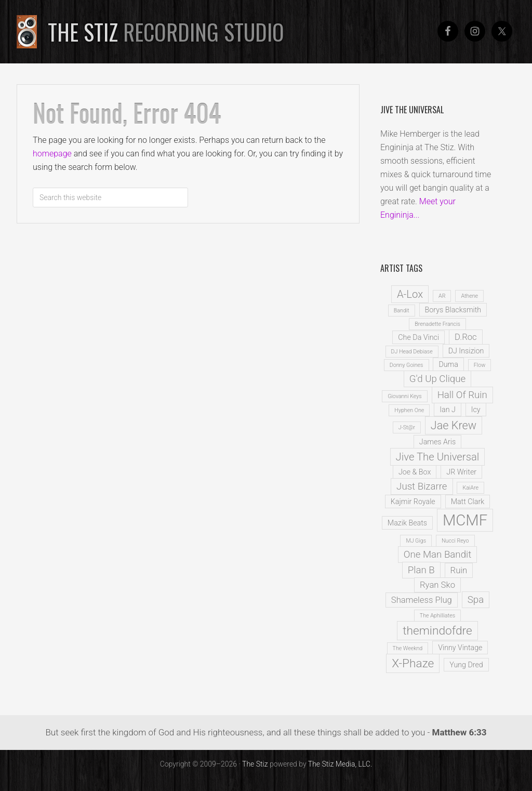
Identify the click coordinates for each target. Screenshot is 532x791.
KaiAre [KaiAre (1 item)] (470, 488)
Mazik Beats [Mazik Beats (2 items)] (407, 523)
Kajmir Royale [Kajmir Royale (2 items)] (413, 502)
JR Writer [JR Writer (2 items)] (461, 472)
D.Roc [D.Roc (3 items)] (466, 337)
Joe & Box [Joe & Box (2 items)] (415, 472)
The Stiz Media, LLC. (340, 764)
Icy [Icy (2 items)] (476, 410)
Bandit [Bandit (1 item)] (402, 311)
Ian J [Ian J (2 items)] (448, 410)
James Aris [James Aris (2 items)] (437, 442)
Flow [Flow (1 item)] (480, 365)
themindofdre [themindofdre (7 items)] (437, 631)
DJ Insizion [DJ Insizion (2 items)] (466, 351)
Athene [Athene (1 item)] (469, 296)
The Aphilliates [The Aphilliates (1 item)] (437, 616)
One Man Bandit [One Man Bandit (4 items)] (437, 555)
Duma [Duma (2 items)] (448, 364)
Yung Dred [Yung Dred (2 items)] (466, 665)
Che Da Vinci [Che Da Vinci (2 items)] (418, 337)
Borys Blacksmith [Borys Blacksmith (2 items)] (453, 310)
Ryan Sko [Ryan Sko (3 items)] (437, 585)
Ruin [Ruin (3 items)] (459, 570)
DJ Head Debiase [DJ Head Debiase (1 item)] (412, 352)
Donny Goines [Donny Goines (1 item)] (407, 365)
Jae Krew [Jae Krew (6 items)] (454, 425)
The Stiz (166, 32)
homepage (52, 154)
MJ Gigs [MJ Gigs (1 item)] (416, 541)
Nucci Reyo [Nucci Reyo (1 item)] (455, 541)
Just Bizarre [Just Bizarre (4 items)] (422, 486)
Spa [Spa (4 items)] (476, 600)
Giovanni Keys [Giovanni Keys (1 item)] (405, 396)
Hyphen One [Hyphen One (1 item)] (409, 410)
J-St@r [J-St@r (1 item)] (407, 427)
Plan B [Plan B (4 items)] (421, 570)
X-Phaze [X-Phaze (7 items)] (413, 663)
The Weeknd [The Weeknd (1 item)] (408, 648)
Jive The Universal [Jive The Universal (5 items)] (438, 457)
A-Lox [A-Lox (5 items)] (410, 294)
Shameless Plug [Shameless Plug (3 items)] (422, 600)
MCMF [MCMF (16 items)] (465, 520)
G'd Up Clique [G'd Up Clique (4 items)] (437, 379)
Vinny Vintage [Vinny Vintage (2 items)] (460, 648)
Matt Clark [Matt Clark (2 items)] (468, 502)
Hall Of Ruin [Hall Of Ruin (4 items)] (462, 395)
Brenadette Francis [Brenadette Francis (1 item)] (437, 324)
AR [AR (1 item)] (442, 296)
